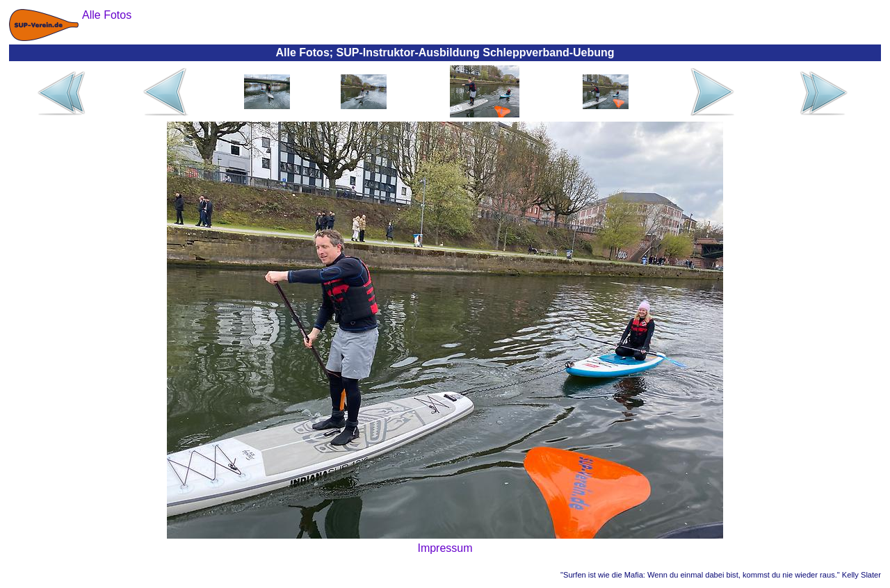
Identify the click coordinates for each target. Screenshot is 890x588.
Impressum (445, 548)
